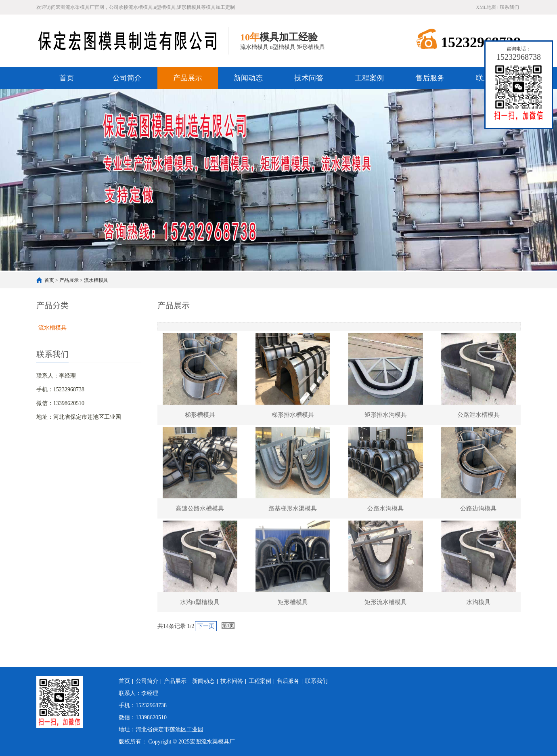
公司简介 (127, 78)
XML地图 (486, 7)
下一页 (206, 626)
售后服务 (430, 78)
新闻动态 (248, 78)
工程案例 (369, 78)
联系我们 (509, 7)
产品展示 (188, 78)
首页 (67, 78)
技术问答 (309, 78)
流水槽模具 (96, 280)
